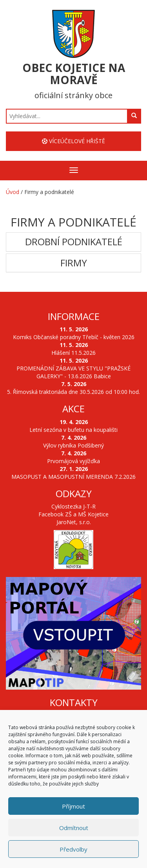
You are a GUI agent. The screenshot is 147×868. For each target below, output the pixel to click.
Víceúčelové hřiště (73, 141)
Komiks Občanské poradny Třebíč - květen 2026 (74, 337)
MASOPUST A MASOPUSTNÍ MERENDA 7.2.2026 (73, 477)
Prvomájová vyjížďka (73, 461)
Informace (74, 316)
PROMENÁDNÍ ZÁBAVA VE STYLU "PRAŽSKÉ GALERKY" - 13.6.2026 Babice (73, 372)
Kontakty (74, 702)
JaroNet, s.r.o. (74, 522)
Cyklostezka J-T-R (73, 506)
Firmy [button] (74, 263)
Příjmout (73, 807)
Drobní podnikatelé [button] (74, 242)
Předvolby (73, 850)
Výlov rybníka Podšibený (73, 445)
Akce (73, 409)
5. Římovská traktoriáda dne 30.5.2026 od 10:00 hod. (73, 392)
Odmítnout (74, 828)
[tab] (73, 242)
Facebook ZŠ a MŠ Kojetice (73, 514)
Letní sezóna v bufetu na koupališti (73, 430)
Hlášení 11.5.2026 (73, 353)
